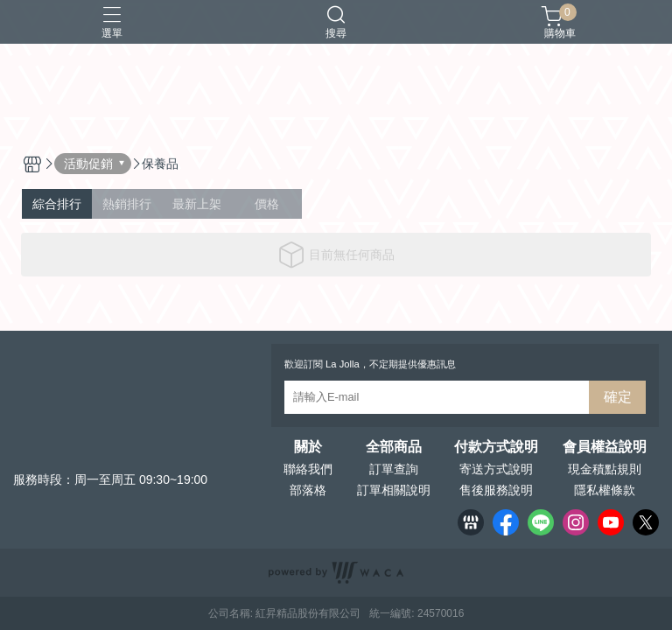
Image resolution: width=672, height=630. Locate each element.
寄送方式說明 (496, 469)
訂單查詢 (394, 469)
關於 (308, 447)
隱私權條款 (605, 490)
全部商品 (394, 447)
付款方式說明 (496, 447)
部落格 (308, 490)
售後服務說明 (496, 490)
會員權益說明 (605, 447)
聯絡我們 (308, 469)
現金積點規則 (605, 469)
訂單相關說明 (394, 490)
